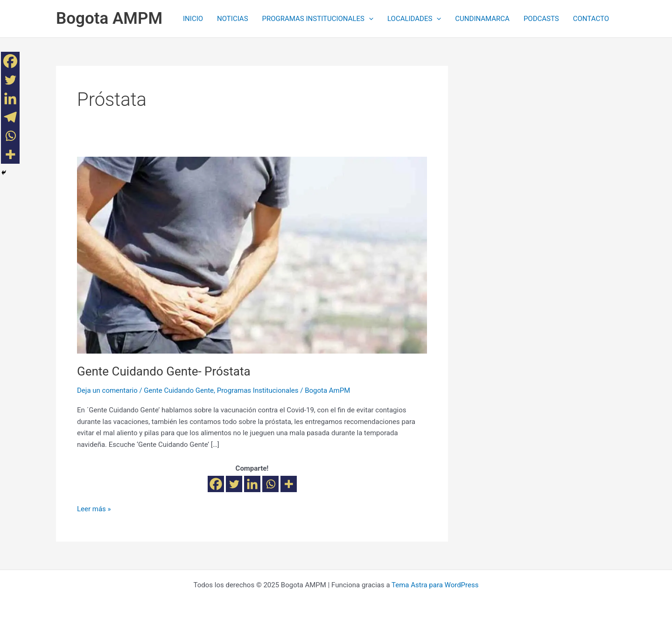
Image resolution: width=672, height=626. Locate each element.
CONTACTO (591, 19)
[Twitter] (234, 484)
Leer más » (94, 508)
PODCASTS (541, 19)
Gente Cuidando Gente (179, 390)
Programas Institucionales (258, 390)
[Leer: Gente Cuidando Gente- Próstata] (252, 255)
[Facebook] (216, 484)
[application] (369, 19)
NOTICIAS (233, 19)
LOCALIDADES (414, 19)
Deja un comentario (107, 390)
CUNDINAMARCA (482, 19)
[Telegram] (10, 117)
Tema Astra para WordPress (435, 585)
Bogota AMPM (109, 18)
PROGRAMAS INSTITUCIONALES (318, 19)
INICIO (193, 19)
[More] (289, 484)
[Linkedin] (252, 484)
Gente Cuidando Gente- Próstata (164, 371)
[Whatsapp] (270, 484)
